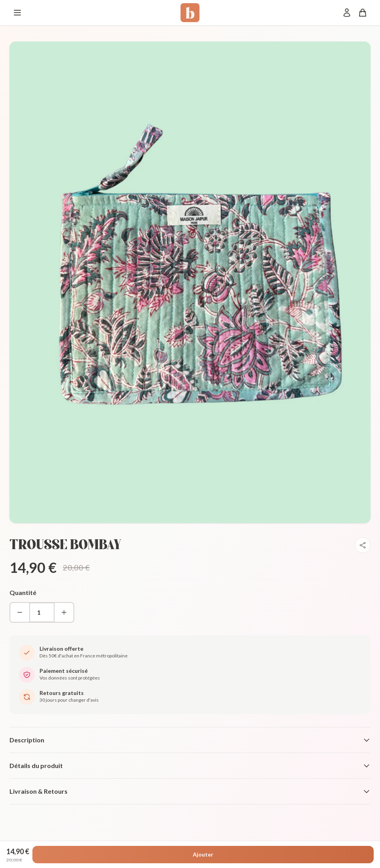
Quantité (23, 592)
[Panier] (363, 13)
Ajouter (203, 854)
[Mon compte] (347, 13)
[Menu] (17, 13)
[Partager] (363, 545)
